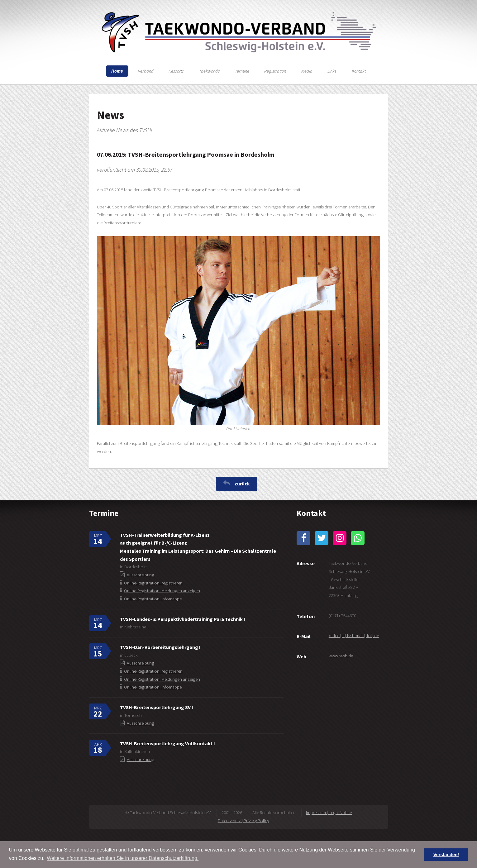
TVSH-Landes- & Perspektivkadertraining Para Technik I (183, 619)
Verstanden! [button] (446, 855)
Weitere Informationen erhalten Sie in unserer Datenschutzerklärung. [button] (123, 858)
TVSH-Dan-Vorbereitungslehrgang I (160, 647)
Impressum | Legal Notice (329, 813)
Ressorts (176, 71)
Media (307, 71)
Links (332, 71)
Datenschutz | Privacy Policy (243, 821)
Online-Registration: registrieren (153, 583)
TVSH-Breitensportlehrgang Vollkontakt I (167, 743)
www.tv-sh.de (341, 656)
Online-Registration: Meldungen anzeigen (162, 591)
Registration (275, 71)
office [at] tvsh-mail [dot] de (354, 636)
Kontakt (359, 71)
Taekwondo (210, 71)
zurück (242, 484)
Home (117, 71)
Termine (242, 71)
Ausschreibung (141, 575)
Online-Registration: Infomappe (153, 599)
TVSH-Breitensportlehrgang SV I (157, 707)
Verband (146, 71)
